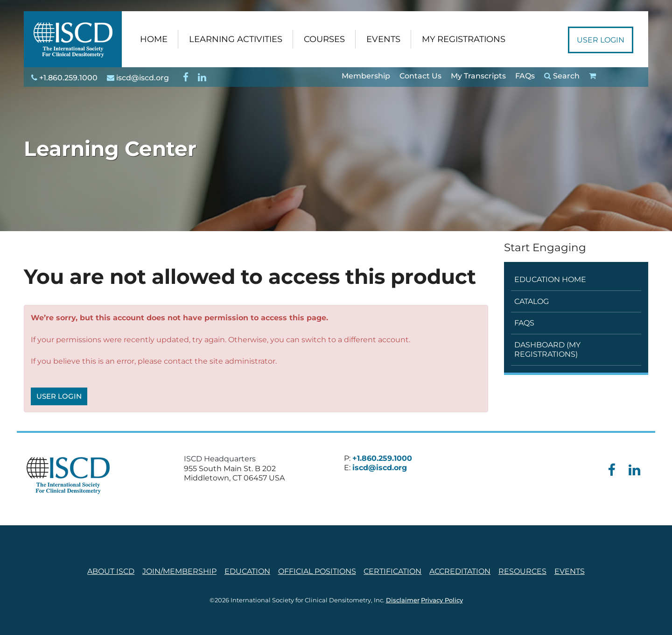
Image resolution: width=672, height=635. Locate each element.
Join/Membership (179, 571)
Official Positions (317, 571)
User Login (601, 40)
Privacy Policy (442, 600)
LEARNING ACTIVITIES (236, 39)
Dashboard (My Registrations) (547, 349)
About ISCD (111, 571)
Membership (366, 76)
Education (247, 571)
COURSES (324, 39)
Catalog (532, 301)
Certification (392, 571)
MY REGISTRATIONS (464, 39)
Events (570, 571)
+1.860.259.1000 (64, 78)
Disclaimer (403, 600)
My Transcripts (478, 76)
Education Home (550, 279)
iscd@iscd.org (138, 78)
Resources (522, 571)
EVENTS (383, 39)
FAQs (525, 76)
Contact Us (420, 76)
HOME (154, 39)
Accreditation (460, 571)
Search (562, 76)
